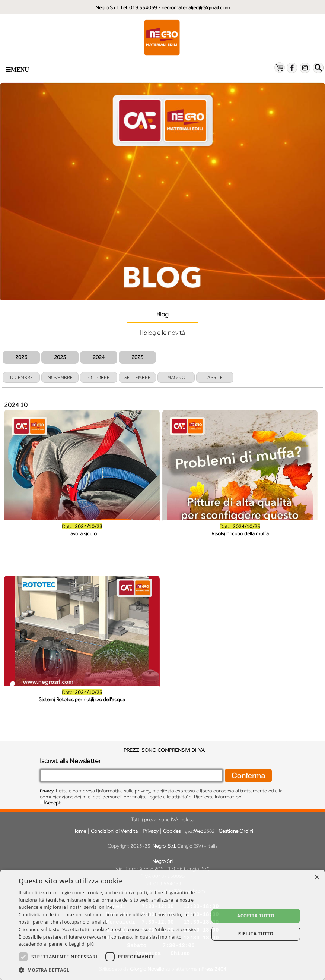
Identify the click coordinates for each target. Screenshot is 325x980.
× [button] (317, 878)
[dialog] (162, 925)
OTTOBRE (99, 377)
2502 (200, 831)
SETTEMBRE (137, 377)
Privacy (47, 791)
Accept (53, 803)
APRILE (215, 377)
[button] (111, 970)
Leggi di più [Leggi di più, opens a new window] (81, 944)
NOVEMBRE (60, 377)
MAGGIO (176, 377)
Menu (17, 70)
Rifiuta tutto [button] (256, 934)
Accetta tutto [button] (256, 916)
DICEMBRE (21, 377)
